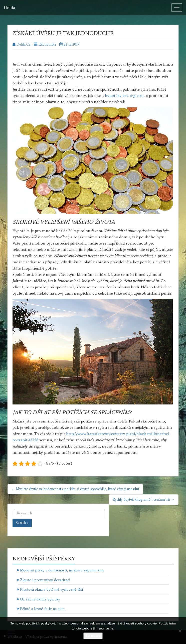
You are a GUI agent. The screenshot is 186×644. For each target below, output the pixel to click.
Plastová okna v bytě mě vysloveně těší (51, 589)
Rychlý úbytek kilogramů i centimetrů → (144, 499)
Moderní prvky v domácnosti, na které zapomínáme (62, 570)
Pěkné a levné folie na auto (42, 609)
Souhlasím (93, 636)
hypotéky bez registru (124, 95)
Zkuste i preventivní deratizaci (45, 580)
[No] (180, 631)
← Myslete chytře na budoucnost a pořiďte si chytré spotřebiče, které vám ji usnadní (75, 489)
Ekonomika (47, 44)
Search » (22, 523)
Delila (10, 8)
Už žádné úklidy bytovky (40, 599)
